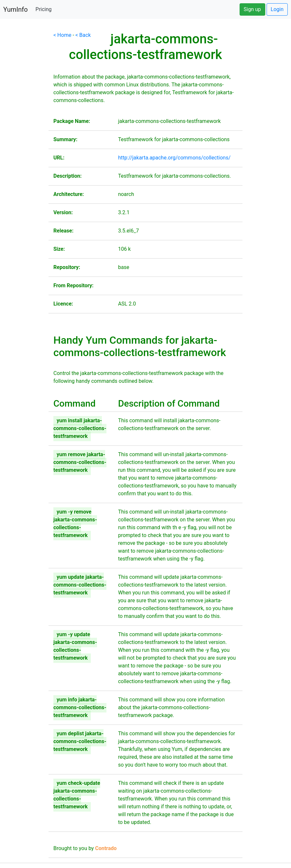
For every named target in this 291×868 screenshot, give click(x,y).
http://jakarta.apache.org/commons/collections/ (174, 158)
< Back (83, 35)
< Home (62, 35)
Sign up (252, 9)
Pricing (44, 9)
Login (277, 9)
